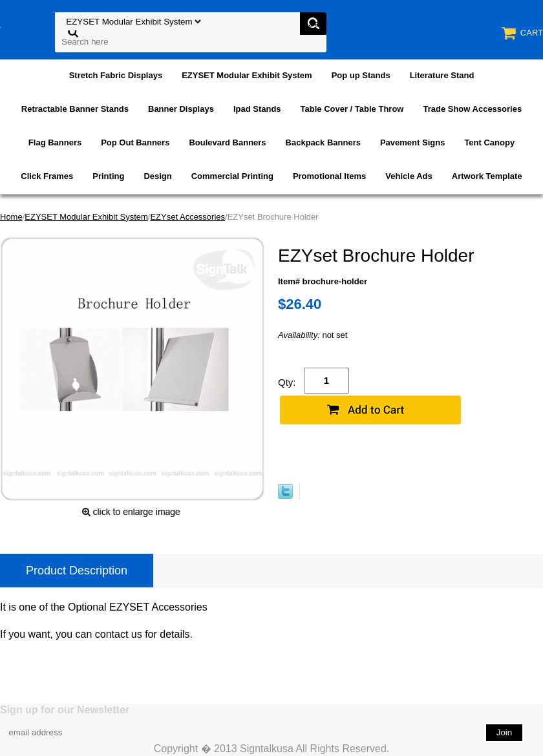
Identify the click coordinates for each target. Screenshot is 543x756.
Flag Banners (55, 142)
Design (157, 176)
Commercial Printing (232, 176)
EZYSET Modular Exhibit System (247, 75)
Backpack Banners (323, 142)
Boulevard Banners (227, 142)
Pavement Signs (412, 142)
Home (11, 217)
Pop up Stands (361, 75)
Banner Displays (181, 109)
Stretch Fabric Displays (116, 75)
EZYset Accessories (187, 217)
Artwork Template (487, 176)
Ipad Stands (257, 109)
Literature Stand (442, 75)
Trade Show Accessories (472, 109)
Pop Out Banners (135, 142)
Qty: (287, 382)
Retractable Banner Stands (75, 109)
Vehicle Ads (409, 176)
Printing (108, 176)
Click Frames (47, 176)
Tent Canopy (489, 142)
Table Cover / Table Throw (352, 109)
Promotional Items (329, 176)
